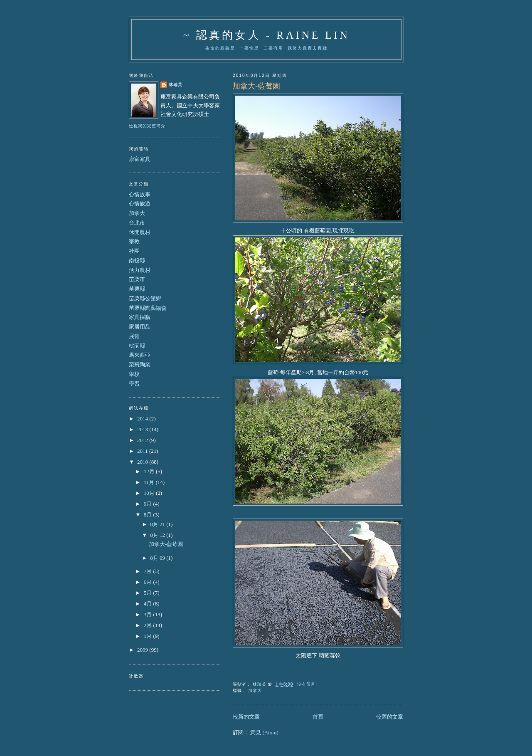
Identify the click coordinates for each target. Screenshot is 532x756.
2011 (143, 451)
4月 (149, 604)
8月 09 (158, 558)
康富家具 (140, 159)
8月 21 (158, 524)
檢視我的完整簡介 (147, 126)
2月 (149, 625)
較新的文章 (246, 717)
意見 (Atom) (264, 733)
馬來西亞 (140, 355)
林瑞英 (176, 85)
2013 (143, 429)
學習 (134, 384)
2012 (143, 440)
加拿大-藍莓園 (256, 86)
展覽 (134, 336)
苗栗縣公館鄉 (145, 298)
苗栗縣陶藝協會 (148, 308)
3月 (149, 614)
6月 (149, 582)
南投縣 (137, 261)
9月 (149, 504)
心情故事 (140, 194)
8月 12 (158, 535)
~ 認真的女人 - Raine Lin (266, 35)
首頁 (318, 717)
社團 (134, 251)
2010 (143, 462)
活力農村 (140, 270)
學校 (134, 374)
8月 (149, 515)
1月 (149, 636)
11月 (150, 482)
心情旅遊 (140, 204)
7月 (149, 571)
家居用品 (140, 327)
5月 (149, 593)
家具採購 (140, 317)
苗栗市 (137, 279)
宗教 (134, 241)
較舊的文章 (390, 717)
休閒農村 (140, 232)
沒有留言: (308, 684)
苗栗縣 (137, 289)
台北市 (137, 223)
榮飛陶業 (140, 364)
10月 (150, 493)
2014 (143, 419)
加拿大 (255, 691)
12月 (150, 471)
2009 (143, 650)
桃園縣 (137, 346)
